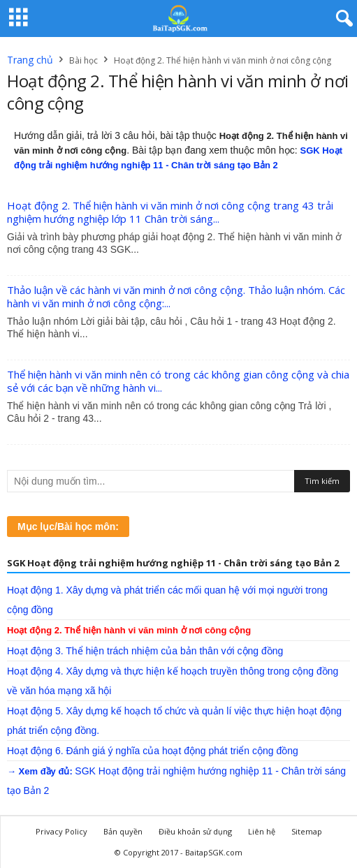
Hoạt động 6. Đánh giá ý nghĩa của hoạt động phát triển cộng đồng (153, 751)
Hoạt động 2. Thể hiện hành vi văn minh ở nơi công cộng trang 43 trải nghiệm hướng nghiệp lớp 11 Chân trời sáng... (170, 212)
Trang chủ (30, 60)
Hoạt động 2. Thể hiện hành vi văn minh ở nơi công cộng (129, 630)
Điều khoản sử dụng (195, 831)
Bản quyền (123, 831)
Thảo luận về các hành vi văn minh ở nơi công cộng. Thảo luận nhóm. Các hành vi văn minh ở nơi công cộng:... (176, 296)
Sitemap (307, 831)
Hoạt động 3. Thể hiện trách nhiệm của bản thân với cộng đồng (145, 651)
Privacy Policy (61, 831)
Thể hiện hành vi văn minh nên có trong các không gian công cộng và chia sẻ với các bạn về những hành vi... (178, 381)
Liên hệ (262, 831)
